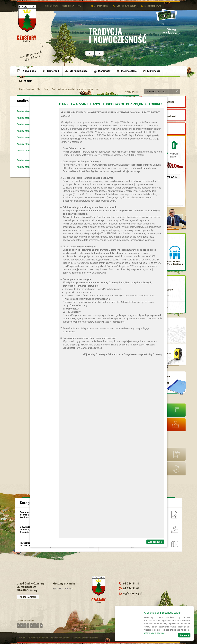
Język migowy (101, 6)
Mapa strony (68, 6)
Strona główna (51, 6)
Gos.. (46, 89)
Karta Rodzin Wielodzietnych (175, 263)
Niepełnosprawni (153, 6)
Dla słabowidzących (127, 6)
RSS (79, 6)
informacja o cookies (154, 633)
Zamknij (184, 635)
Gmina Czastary (27, 89)
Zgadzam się (155, 542)
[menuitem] (28, 71)
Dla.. (39, 89)
